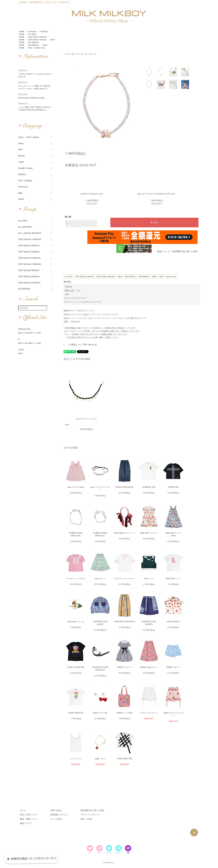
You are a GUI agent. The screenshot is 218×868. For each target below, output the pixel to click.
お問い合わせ (56, 810)
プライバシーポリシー (90, 815)
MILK (53, 40)
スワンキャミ (76, 759)
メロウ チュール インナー (125, 579)
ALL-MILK (32, 34)
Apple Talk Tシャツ (173, 579)
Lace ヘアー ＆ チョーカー (100, 489)
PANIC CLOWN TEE (76, 667)
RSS (83, 819)
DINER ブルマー (173, 667)
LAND (38, 333)
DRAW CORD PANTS (125, 487)
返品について (163, 251)
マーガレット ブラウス (76, 579)
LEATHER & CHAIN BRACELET (100, 669)
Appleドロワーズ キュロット (173, 714)
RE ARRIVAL (34, 42)
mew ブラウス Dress (76, 487)
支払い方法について (29, 815)
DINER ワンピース (125, 667)
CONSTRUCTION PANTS (125, 622)
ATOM (89, 819)
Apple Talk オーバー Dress (173, 534)
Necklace (45, 32)
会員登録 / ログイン (59, 815)
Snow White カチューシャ (125, 533)
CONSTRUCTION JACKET (100, 623)
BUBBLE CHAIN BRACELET (100, 534)
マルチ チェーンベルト (86, 419)
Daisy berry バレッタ (76, 622)
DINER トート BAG (125, 713)
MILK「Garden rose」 (37, 48)
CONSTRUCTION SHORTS (149, 623)
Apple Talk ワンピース (149, 533)
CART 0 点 (50, 2)
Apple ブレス (100, 759)
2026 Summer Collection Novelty (31, 98)
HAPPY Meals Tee (76, 713)
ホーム (23, 810)
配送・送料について (29, 819)
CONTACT (64, 2)
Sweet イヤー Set (100, 713)
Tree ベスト (149, 579)
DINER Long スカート (149, 667)
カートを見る (56, 819)
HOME (23, 2)
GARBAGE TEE (149, 487)
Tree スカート (100, 579)
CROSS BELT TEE (125, 759)
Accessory (32, 32)
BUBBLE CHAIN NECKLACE (76, 534)
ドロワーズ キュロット (149, 713)
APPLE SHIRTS (173, 622)
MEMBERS (35, 2)
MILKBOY (29, 333)
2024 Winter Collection (38, 37)
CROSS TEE (173, 487)
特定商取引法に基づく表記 (185, 251)
